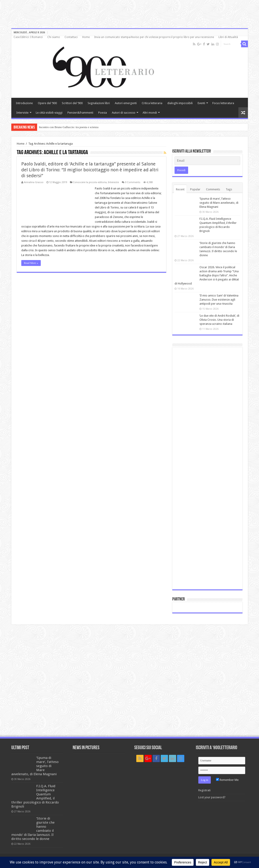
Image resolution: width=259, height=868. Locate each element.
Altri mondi (150, 113)
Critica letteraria (152, 103)
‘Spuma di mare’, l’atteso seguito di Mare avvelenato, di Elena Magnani (219, 203)
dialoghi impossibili (180, 103)
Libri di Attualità (228, 37)
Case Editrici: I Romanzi (28, 37)
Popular (195, 189)
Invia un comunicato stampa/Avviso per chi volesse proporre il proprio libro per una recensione (154, 37)
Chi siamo (54, 37)
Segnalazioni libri (99, 103)
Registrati (204, 790)
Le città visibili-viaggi (49, 113)
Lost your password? (212, 797)
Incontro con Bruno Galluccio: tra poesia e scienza (69, 127)
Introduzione (24, 103)
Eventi (201, 103)
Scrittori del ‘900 (72, 103)
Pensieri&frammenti (80, 113)
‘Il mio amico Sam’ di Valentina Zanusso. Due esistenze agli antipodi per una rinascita (219, 300)
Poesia (103, 113)
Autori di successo (124, 113)
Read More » (31, 263)
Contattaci (71, 37)
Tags (229, 189)
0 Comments (133, 182)
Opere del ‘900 (47, 103)
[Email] (207, 161)
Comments (213, 189)
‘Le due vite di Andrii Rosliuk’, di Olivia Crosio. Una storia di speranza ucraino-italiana (219, 320)
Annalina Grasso (34, 182)
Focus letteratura (223, 103)
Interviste (22, 113)
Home (86, 37)
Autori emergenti (126, 103)
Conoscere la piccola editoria (90, 182)
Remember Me (227, 780)
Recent (180, 189)
